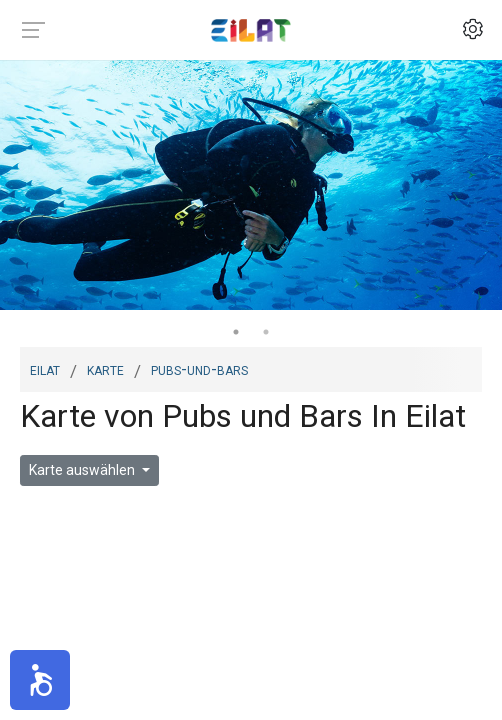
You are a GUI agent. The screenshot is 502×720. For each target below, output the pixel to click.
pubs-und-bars (199, 369)
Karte (105, 369)
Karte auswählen (83, 470)
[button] (40, 680)
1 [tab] (236, 332)
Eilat (45, 369)
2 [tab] (266, 332)
